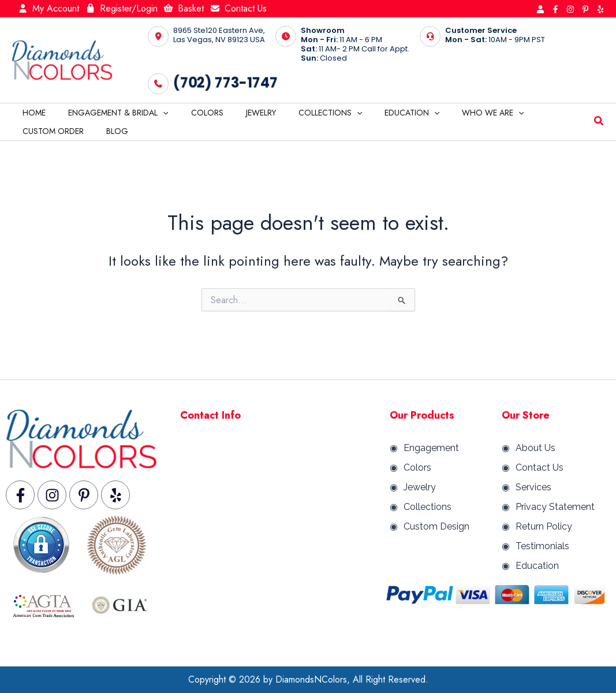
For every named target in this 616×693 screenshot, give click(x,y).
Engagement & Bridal (109, 113)
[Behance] (540, 9)
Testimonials (542, 546)
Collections (301, 113)
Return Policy (544, 526)
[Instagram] (570, 9)
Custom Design (436, 526)
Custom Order (530, 113)
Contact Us (238, 8)
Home (31, 113)
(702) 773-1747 (225, 83)
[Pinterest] (585, 9)
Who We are (452, 113)
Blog (31, 131)
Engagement (431, 448)
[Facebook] (555, 9)
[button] (599, 122)
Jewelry (238, 113)
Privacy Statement (555, 507)
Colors (191, 113)
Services (533, 487)
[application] (154, 113)
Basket (184, 8)
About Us (535, 448)
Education (377, 113)
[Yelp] (600, 9)
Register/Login (121, 8)
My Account (48, 8)
